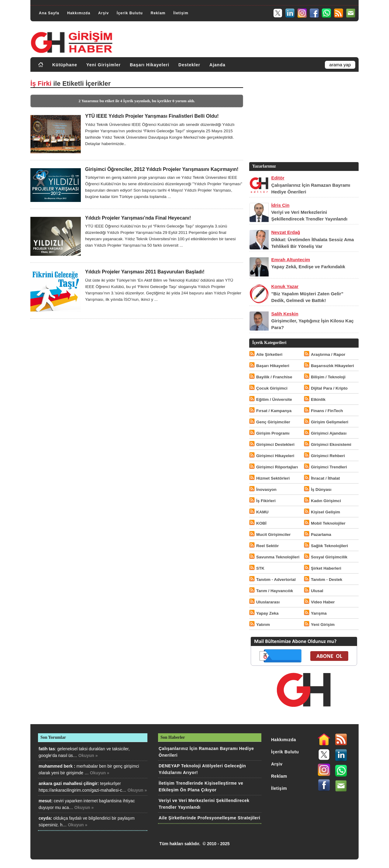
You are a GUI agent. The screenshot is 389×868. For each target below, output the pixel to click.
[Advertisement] (303, 118)
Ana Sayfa (49, 13)
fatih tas (47, 749)
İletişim (181, 13)
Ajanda (217, 65)
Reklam (158, 13)
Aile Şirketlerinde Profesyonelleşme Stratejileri (209, 818)
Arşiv (103, 13)
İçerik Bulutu (130, 13)
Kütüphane (65, 65)
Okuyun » (88, 755)
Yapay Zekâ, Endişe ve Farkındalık (308, 267)
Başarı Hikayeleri (150, 65)
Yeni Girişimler (103, 65)
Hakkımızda (79, 13)
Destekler (189, 65)
